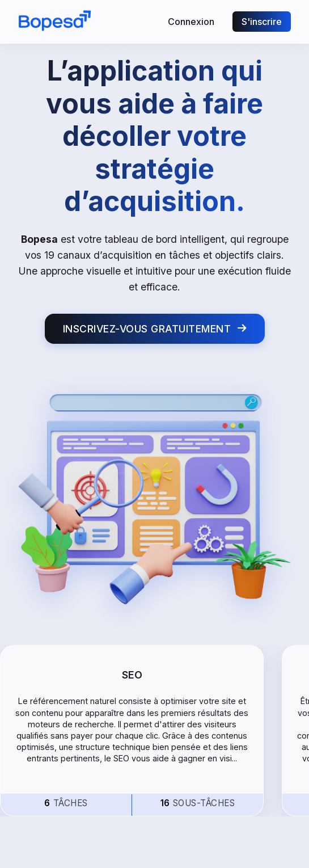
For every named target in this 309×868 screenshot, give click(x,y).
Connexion (191, 22)
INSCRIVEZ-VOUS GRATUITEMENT (155, 329)
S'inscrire (262, 22)
